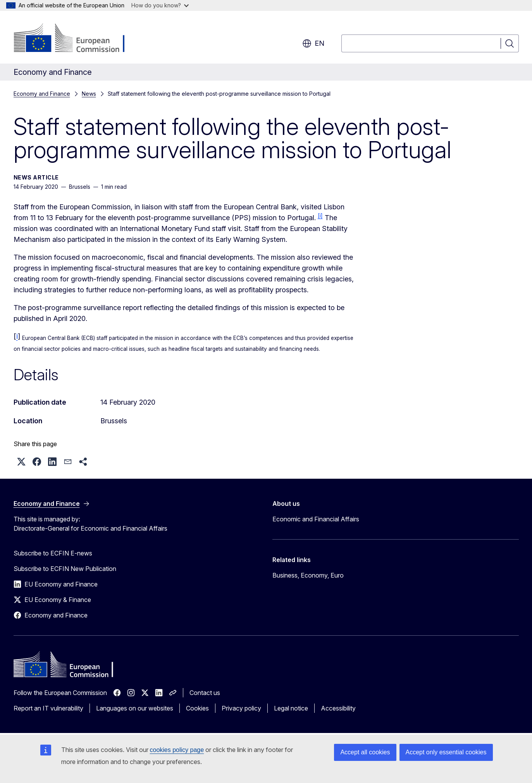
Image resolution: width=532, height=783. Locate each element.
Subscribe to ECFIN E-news (53, 553)
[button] (21, 462)
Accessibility (338, 708)
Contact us (205, 693)
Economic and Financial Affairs (316, 519)
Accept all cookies (365, 752)
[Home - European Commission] (76, 39)
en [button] (313, 43)
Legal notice (291, 708)
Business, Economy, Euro (308, 575)
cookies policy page (177, 750)
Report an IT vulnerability (48, 708)
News (89, 94)
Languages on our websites (135, 708)
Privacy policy (241, 708)
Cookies (197, 708)
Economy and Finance (42, 94)
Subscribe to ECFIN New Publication (65, 569)
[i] (320, 216)
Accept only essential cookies (446, 752)
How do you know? (160, 5)
